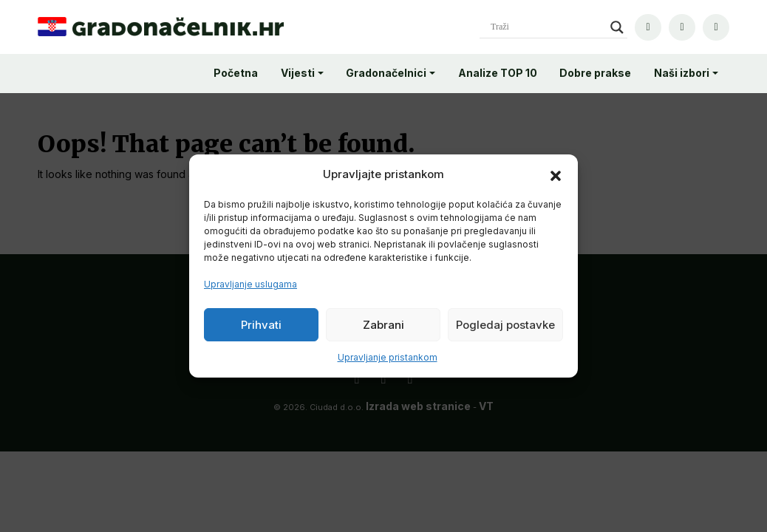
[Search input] (547, 27)
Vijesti (298, 73)
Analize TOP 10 (498, 73)
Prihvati (261, 325)
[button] (556, 174)
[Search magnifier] (617, 27)
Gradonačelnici (386, 73)
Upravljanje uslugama (250, 284)
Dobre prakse (595, 73)
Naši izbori (682, 73)
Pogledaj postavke (505, 325)
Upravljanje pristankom (388, 357)
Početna (236, 73)
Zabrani (383, 325)
